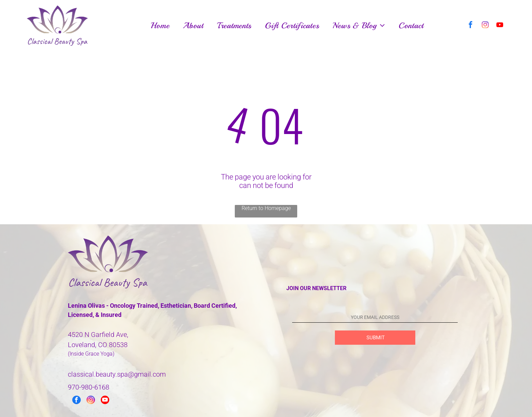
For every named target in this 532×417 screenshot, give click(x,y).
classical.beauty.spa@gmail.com (117, 374)
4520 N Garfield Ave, (98, 335)
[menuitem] (160, 26)
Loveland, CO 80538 (98, 345)
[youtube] (500, 26)
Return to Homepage (266, 208)
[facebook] (471, 26)
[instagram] (485, 26)
